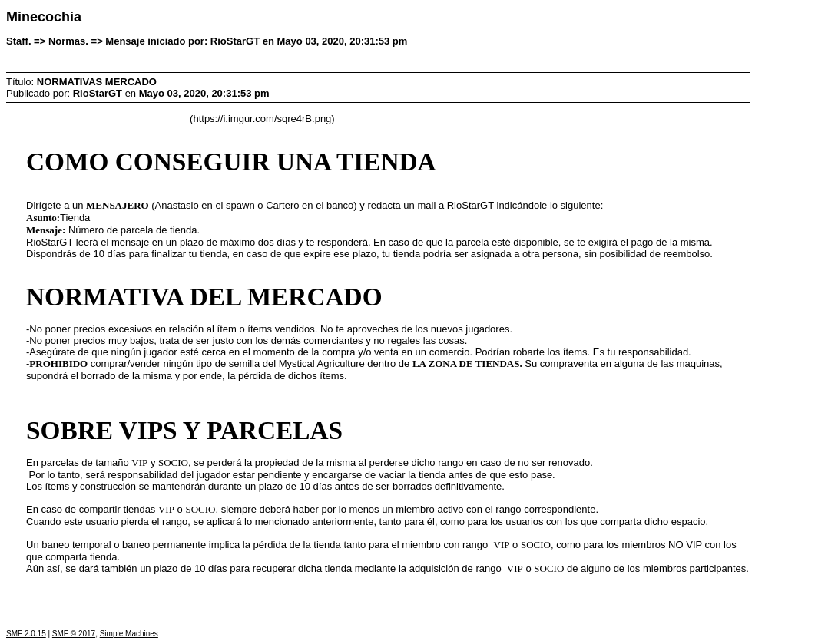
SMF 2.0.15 (26, 634)
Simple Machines (129, 634)
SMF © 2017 (74, 634)
